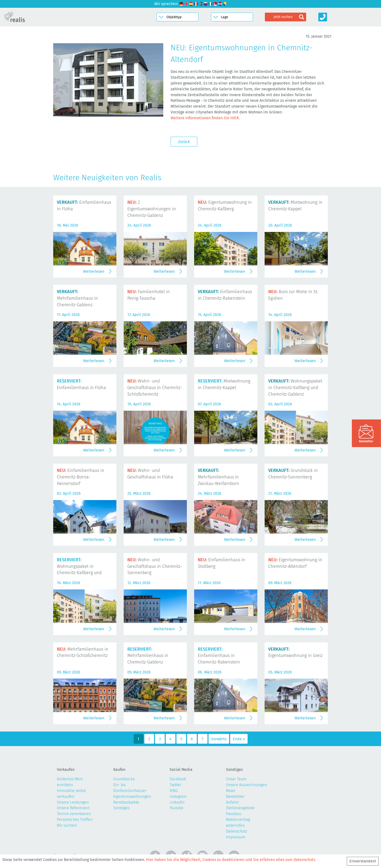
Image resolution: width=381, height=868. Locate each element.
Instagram (178, 796)
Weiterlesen (94, 271)
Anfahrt (232, 802)
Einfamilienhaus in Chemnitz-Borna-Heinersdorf (81, 477)
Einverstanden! (363, 861)
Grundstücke (124, 779)
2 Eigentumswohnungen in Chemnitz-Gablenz (152, 209)
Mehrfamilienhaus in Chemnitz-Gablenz (77, 298)
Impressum (236, 837)
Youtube (177, 808)
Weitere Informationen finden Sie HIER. (205, 118)
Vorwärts (219, 739)
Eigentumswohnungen (132, 796)
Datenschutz (237, 831)
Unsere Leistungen (73, 802)
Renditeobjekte (126, 802)
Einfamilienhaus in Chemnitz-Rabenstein (219, 656)
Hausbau (234, 814)
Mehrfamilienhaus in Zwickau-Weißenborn (218, 477)
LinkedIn (177, 802)
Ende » (239, 739)
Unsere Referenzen (73, 808)
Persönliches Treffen (75, 820)
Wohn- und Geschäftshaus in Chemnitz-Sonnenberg (155, 566)
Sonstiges (121, 808)
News (231, 791)
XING (174, 791)
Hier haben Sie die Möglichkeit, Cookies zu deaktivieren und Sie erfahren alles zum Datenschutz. (231, 860)
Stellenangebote (240, 808)
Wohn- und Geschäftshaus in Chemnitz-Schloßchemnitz (155, 388)
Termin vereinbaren (74, 814)
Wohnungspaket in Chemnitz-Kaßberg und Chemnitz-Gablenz (295, 388)
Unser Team (236, 779)
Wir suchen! (67, 825)
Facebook (178, 779)
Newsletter (235, 796)
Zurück (184, 142)
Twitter (175, 785)
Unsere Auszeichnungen (247, 785)
